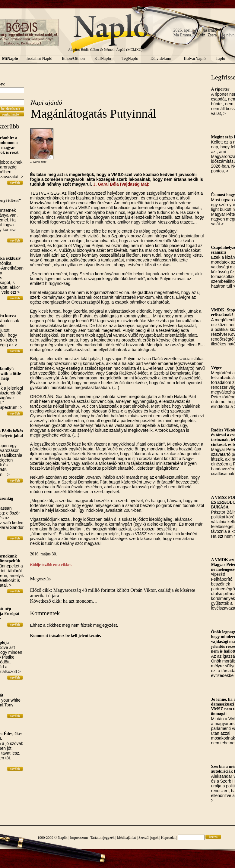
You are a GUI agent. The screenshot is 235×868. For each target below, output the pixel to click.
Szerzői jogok (148, 838)
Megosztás (40, 579)
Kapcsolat (168, 838)
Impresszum (79, 838)
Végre (217, 368)
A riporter (220, 89)
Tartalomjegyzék (102, 838)
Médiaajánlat (127, 838)
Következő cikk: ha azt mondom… (64, 601)
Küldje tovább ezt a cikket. (51, 565)
